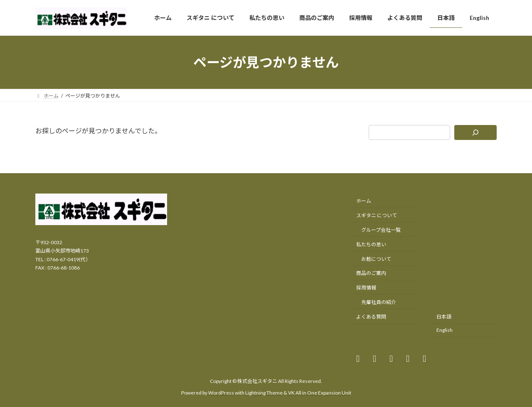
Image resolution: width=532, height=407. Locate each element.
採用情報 (366, 288)
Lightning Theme (264, 393)
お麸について (376, 259)
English (445, 330)
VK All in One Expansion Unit (320, 393)
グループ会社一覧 (381, 230)
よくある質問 (371, 316)
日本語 (444, 316)
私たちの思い (371, 244)
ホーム (364, 201)
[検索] (476, 132)
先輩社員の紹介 (379, 302)
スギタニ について (377, 215)
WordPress (221, 393)
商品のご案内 (371, 273)
